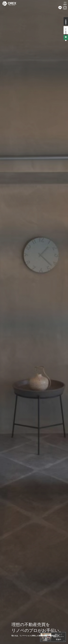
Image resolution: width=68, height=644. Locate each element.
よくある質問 (66, 30)
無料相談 (66, 37)
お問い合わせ (66, 21)
